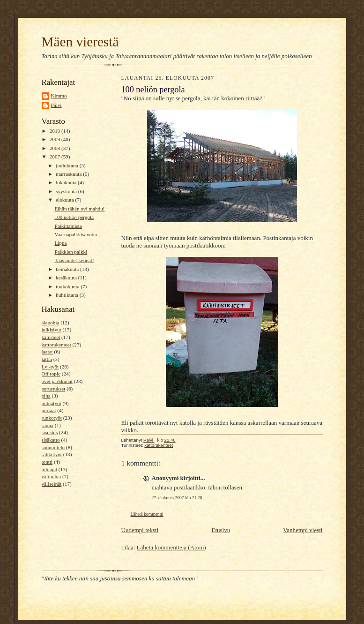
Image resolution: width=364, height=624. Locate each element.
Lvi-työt (50, 367)
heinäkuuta (68, 269)
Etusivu (221, 530)
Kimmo (59, 96)
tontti (47, 462)
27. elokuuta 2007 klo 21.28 (177, 498)
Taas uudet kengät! (74, 260)
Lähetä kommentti (147, 514)
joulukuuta (68, 165)
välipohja (52, 476)
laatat (47, 352)
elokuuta (65, 200)
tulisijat (50, 469)
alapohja (51, 323)
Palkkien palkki (71, 252)
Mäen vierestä (80, 42)
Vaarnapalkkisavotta (76, 234)
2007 (56, 157)
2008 (56, 148)
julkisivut (52, 330)
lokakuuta (67, 182)
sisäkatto (51, 440)
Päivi (56, 105)
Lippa (60, 243)
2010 (56, 131)
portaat (49, 410)
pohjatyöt (52, 403)
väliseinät (52, 484)
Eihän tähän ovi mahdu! (79, 209)
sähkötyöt (52, 454)
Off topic (51, 374)
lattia (47, 359)
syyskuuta (67, 191)
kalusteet (51, 337)
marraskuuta (69, 174)
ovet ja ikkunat (57, 381)
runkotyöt (52, 418)
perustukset (54, 389)
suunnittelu (53, 447)
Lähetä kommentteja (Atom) (171, 547)
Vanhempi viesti (303, 530)
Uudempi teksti (140, 530)
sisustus (50, 432)
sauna (48, 425)
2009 (56, 139)
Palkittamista (68, 226)
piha (46, 396)
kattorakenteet (56, 345)
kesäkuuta (67, 278)
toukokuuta (68, 286)
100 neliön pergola (74, 217)
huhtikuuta (68, 295)
